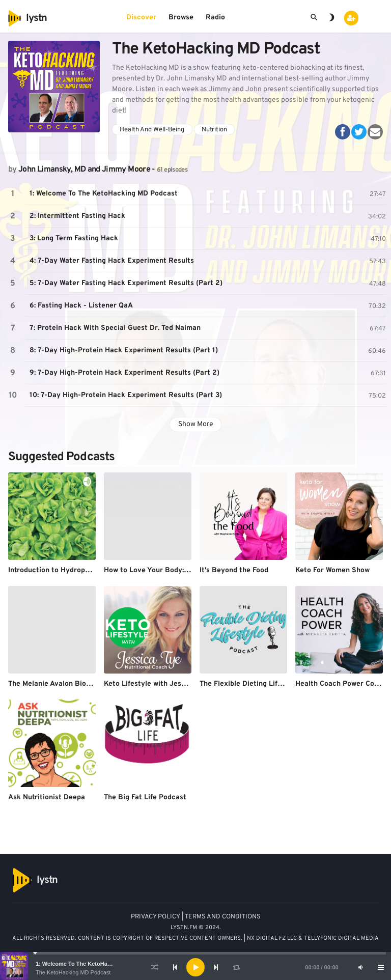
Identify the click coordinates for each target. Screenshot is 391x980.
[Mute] (360, 967)
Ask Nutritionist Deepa (47, 797)
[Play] (195, 967)
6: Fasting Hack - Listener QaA (81, 306)
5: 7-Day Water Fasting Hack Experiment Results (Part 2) (126, 283)
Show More (196, 424)
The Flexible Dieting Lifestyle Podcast (264, 684)
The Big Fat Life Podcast (145, 797)
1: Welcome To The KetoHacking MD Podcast (96, 964)
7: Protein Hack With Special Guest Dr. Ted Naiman (115, 328)
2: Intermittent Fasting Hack (77, 216)
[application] (195, 967)
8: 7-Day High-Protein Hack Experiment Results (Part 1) (124, 351)
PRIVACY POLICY (156, 917)
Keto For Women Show (332, 570)
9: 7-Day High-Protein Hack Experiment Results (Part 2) (124, 373)
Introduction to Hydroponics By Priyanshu (79, 570)
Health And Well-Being (152, 130)
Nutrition (214, 130)
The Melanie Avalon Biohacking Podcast (75, 684)
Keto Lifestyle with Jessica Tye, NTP (165, 684)
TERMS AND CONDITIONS (223, 917)
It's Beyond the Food (234, 570)
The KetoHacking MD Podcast (73, 972)
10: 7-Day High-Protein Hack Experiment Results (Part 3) (126, 395)
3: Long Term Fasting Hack (74, 239)
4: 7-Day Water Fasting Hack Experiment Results (112, 261)
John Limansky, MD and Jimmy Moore (84, 170)
